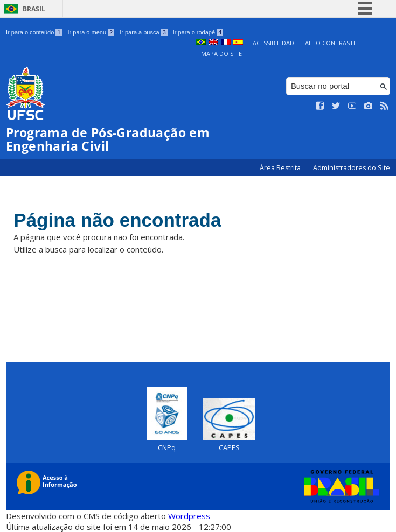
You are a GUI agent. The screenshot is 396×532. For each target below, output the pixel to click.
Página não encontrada (117, 220)
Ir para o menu (91, 32)
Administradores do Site (352, 168)
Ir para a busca (144, 32)
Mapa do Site (221, 54)
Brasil (34, 9)
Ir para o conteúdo (34, 32)
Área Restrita (281, 168)
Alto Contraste (331, 43)
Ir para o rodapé (198, 32)
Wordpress (189, 516)
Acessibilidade (275, 43)
